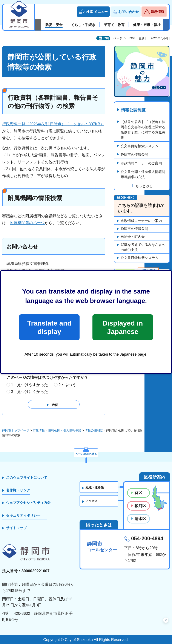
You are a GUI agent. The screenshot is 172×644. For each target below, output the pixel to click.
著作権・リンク (18, 490)
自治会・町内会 (133, 237)
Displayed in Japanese (123, 327)
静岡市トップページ (16, 430)
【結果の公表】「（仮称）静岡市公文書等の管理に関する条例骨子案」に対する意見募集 (143, 130)
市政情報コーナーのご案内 (141, 163)
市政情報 (39, 430)
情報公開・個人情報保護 (65, 430)
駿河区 (140, 506)
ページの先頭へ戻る (86, 453)
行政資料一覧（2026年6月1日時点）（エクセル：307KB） (53, 124)
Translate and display (49, 327)
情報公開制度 (134, 110)
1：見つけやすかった (29, 385)
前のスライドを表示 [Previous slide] (38, 25)
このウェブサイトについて (27, 478)
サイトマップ (16, 528)
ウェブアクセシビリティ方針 (28, 503)
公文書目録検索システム (140, 146)
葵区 (138, 493)
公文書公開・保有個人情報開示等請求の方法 (143, 175)
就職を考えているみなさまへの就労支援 (143, 248)
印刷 (106, 38)
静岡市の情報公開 (134, 155)
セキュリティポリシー (23, 515)
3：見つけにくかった (29, 392)
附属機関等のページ (27, 223)
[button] (93, 12)
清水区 (140, 519)
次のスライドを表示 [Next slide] (166, 25)
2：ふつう (67, 385)
